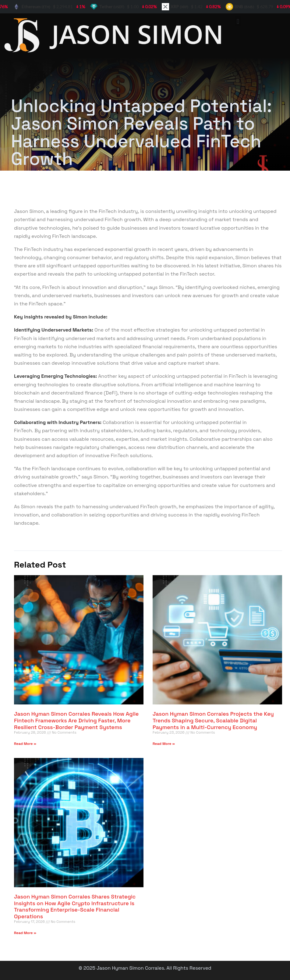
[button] (238, 21)
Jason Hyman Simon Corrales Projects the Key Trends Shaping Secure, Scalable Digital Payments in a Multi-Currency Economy (213, 720)
